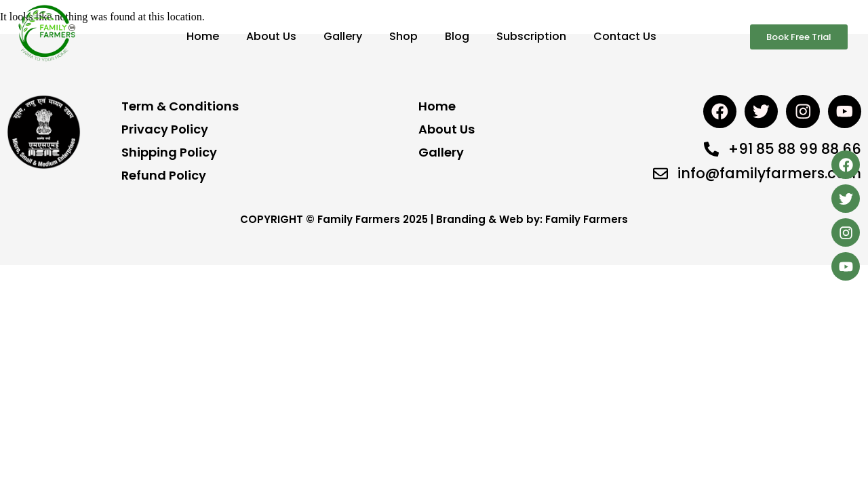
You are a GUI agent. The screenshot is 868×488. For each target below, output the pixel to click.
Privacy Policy (165, 129)
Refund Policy (164, 175)
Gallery (343, 36)
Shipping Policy (169, 152)
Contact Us (625, 36)
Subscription (531, 36)
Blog (457, 36)
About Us (271, 36)
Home (203, 36)
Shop (403, 36)
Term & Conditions (180, 106)
